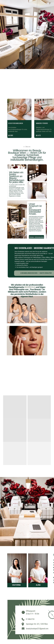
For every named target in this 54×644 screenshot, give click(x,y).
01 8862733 (30, 619)
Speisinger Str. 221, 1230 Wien (37, 624)
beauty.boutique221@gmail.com (37, 629)
